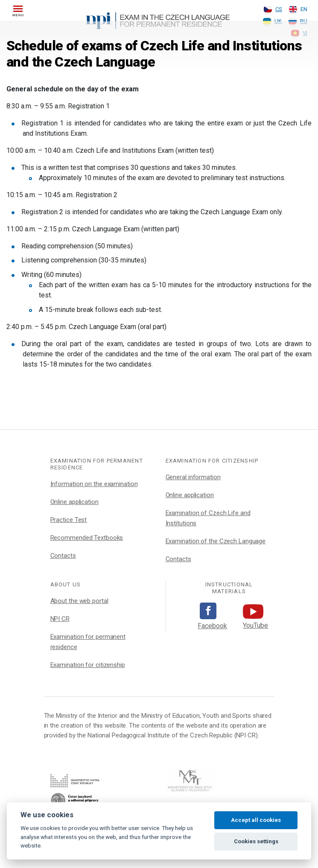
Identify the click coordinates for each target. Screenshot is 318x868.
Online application (74, 502)
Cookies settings (256, 841)
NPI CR (60, 619)
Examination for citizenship (88, 665)
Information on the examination (94, 484)
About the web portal (79, 601)
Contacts (63, 556)
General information (193, 477)
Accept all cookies (256, 820)
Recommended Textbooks (87, 538)
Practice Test (69, 520)
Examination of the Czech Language (216, 541)
